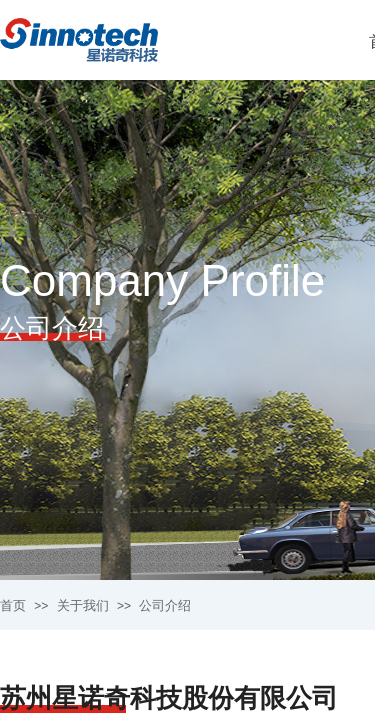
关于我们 (83, 605)
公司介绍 (165, 605)
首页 (13, 605)
